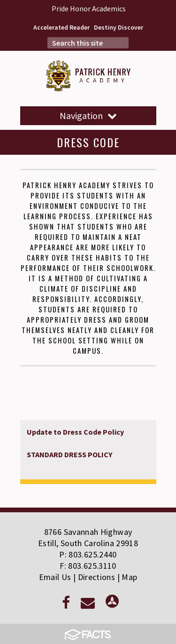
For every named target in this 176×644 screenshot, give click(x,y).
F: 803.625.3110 (88, 566)
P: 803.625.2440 (88, 554)
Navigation (88, 115)
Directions (97, 577)
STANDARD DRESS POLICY (70, 454)
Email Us (55, 577)
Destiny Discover (119, 27)
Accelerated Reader (61, 27)
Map (129, 577)
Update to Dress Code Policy (75, 432)
